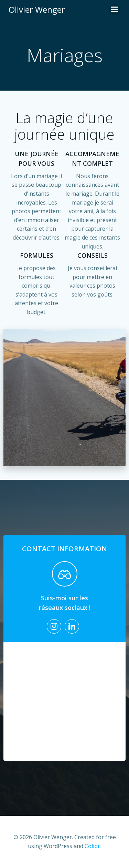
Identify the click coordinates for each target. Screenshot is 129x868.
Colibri (93, 846)
